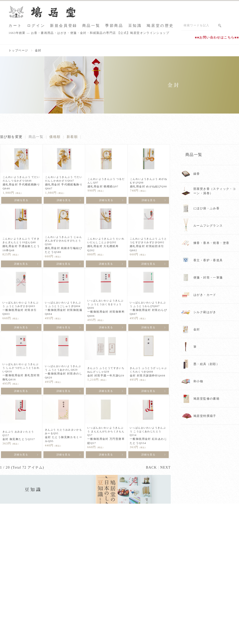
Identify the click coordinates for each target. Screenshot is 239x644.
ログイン (36, 26)
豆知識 (135, 26)
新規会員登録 (64, 26)
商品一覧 (91, 26)
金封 (38, 50)
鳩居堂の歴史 (160, 26)
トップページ (18, 50)
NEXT (165, 467)
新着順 (72, 137)
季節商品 (114, 26)
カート (15, 26)
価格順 (55, 137)
